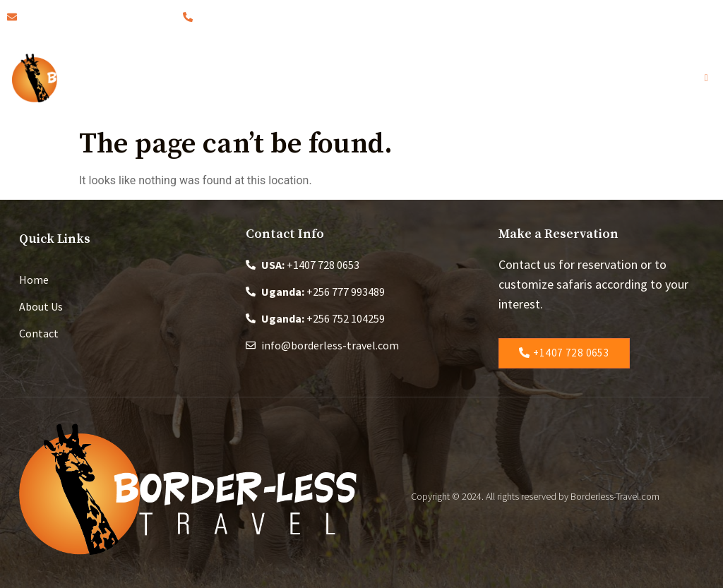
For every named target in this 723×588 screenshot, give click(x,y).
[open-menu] (710, 78)
